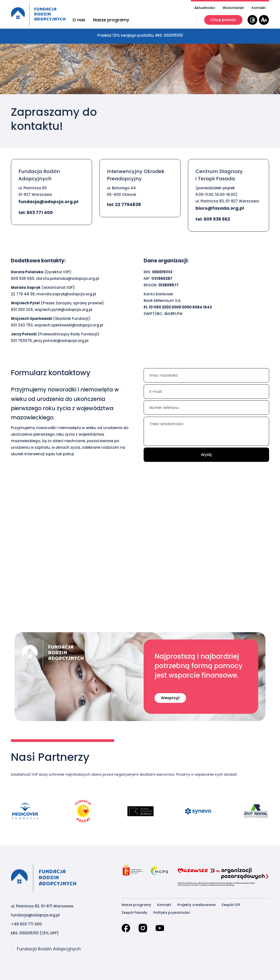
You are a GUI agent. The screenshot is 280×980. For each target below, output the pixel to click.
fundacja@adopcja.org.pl (48, 202)
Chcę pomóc (223, 20)
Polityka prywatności (172, 913)
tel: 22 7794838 (124, 204)
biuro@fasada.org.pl (220, 208)
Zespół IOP (231, 905)
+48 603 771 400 (26, 924)
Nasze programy (111, 20)
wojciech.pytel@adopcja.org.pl (63, 310)
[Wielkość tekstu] (264, 20)
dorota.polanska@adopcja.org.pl (68, 278)
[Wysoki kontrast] (253, 20)
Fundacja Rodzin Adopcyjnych (49, 949)
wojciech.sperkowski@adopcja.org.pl (69, 325)
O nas (79, 20)
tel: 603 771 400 (36, 212)
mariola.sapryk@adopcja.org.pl (66, 294)
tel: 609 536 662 (213, 219)
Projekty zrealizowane (196, 905)
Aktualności (205, 8)
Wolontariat (233, 8)
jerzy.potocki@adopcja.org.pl (61, 341)
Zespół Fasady (134, 913)
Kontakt (259, 8)
